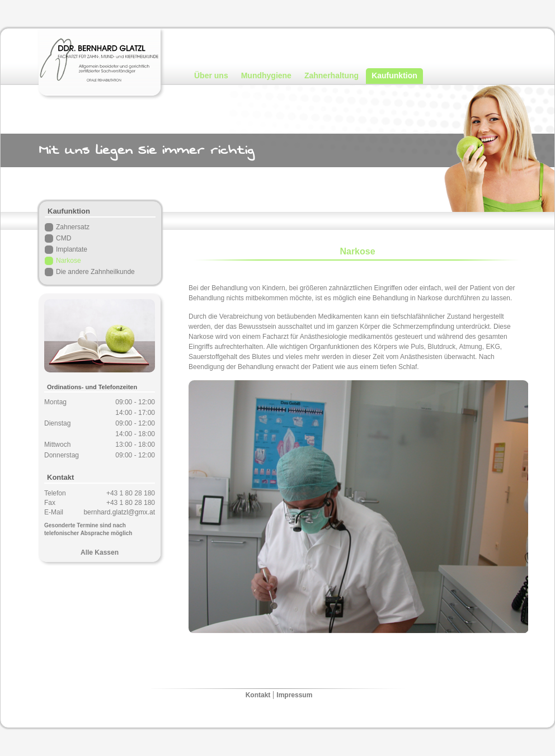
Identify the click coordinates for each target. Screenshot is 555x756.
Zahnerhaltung (331, 75)
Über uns (211, 75)
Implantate (72, 249)
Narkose (69, 261)
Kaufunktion (394, 75)
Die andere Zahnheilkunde (95, 272)
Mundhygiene (266, 75)
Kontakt (258, 695)
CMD (64, 238)
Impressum (294, 695)
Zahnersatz (73, 227)
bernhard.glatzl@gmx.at (119, 512)
